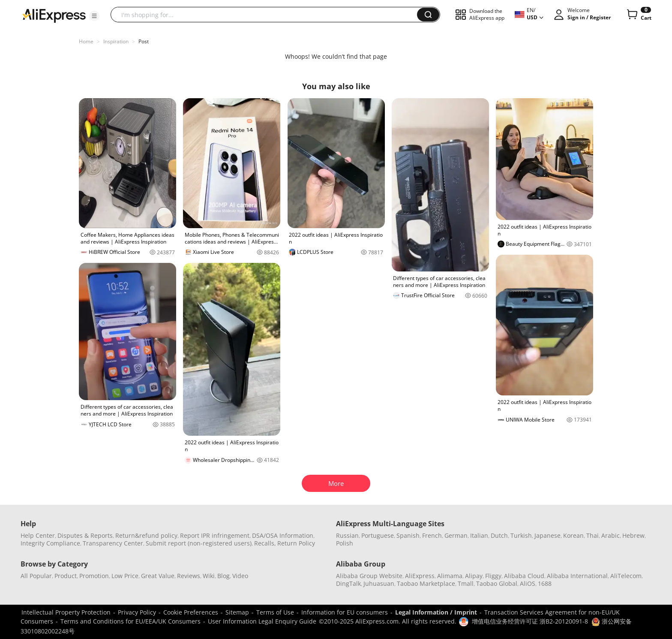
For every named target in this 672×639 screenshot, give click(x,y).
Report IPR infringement (215, 535)
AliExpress (420, 576)
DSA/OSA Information (283, 535)
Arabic (610, 535)
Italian (479, 535)
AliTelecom (626, 576)
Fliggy (493, 576)
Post (144, 41)
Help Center (38, 535)
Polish (345, 543)
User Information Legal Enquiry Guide (262, 621)
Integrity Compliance (50, 543)
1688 (545, 583)
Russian (347, 535)
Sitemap (237, 612)
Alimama (450, 576)
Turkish (521, 535)
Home (86, 41)
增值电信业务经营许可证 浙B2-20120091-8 (530, 621)
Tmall (466, 583)
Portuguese (378, 535)
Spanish (408, 535)
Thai (592, 535)
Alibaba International (577, 576)
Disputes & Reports (85, 535)
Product (66, 576)
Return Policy (296, 543)
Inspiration (116, 41)
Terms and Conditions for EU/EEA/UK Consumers (130, 621)
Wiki (209, 576)
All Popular (36, 576)
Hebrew (633, 535)
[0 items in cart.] (638, 15)
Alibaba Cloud (524, 576)
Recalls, (265, 543)
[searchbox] (267, 15)
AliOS (528, 583)
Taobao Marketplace (426, 583)
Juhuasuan (379, 583)
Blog (223, 576)
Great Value (158, 576)
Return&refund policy (146, 535)
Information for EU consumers (345, 612)
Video (240, 576)
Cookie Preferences (191, 612)
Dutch (499, 535)
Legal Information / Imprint (436, 612)
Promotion (94, 576)
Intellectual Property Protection (66, 612)
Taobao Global (497, 583)
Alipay (474, 576)
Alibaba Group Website (369, 576)
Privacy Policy (137, 612)
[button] (94, 16)
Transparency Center (113, 543)
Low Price (125, 576)
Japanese (547, 535)
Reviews (189, 576)
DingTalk (348, 583)
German (456, 535)
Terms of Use (275, 612)
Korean (573, 535)
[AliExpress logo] (54, 15)
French (432, 535)
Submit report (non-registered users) (199, 543)
